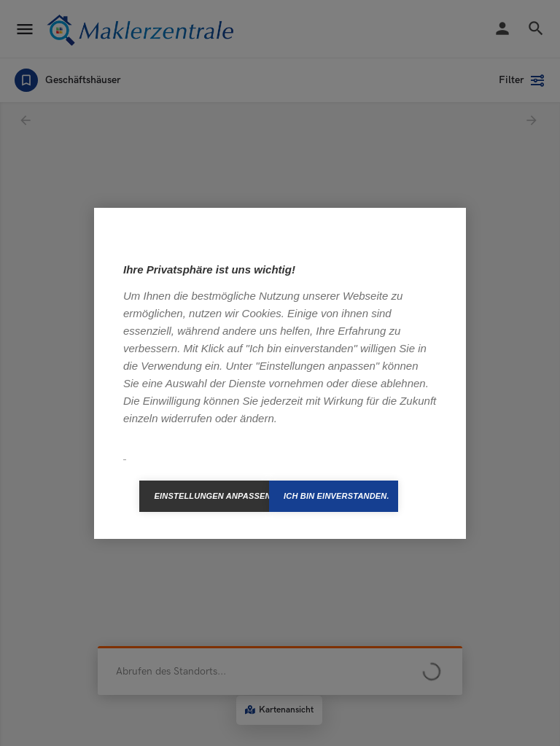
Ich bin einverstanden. (337, 496)
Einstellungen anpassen (211, 496)
